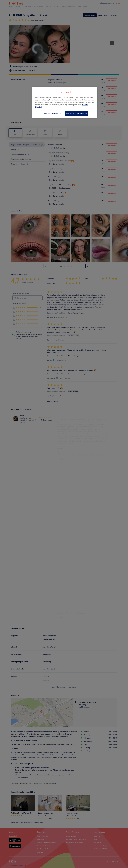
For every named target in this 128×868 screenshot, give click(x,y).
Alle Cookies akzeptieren (76, 113)
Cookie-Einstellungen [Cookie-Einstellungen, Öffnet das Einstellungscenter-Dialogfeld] (53, 113)
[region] (65, 103)
